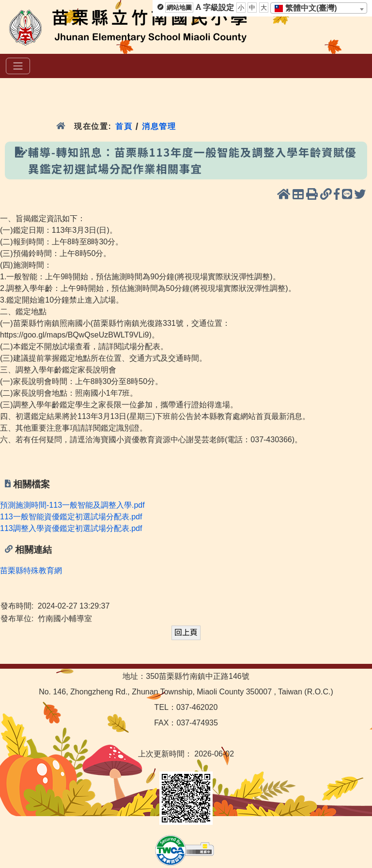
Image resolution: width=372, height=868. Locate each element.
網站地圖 (179, 8)
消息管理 (159, 126)
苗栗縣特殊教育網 (31, 571)
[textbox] (309, 8)
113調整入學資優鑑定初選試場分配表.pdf (71, 528)
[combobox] (319, 8)
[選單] (18, 66)
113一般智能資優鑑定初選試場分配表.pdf (71, 517)
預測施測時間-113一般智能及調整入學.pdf (72, 505)
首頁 (124, 126)
